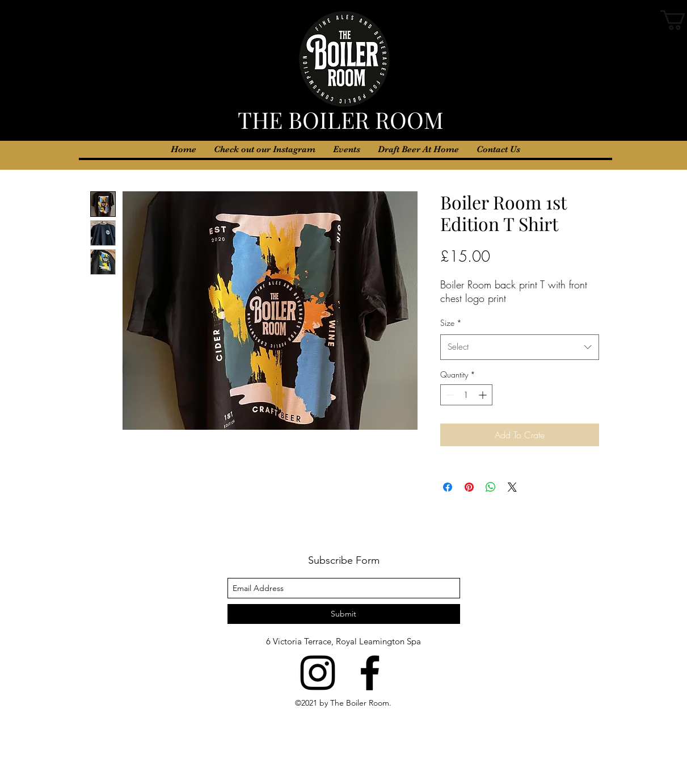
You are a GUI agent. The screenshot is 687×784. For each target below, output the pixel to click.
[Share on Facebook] (448, 487)
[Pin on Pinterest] (469, 487)
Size (451, 323)
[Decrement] (449, 395)
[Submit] (344, 614)
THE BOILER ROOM (343, 120)
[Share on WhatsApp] (491, 487)
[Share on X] (512, 487)
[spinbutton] (466, 395)
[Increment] (484, 395)
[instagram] (318, 673)
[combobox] (520, 347)
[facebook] (370, 673)
